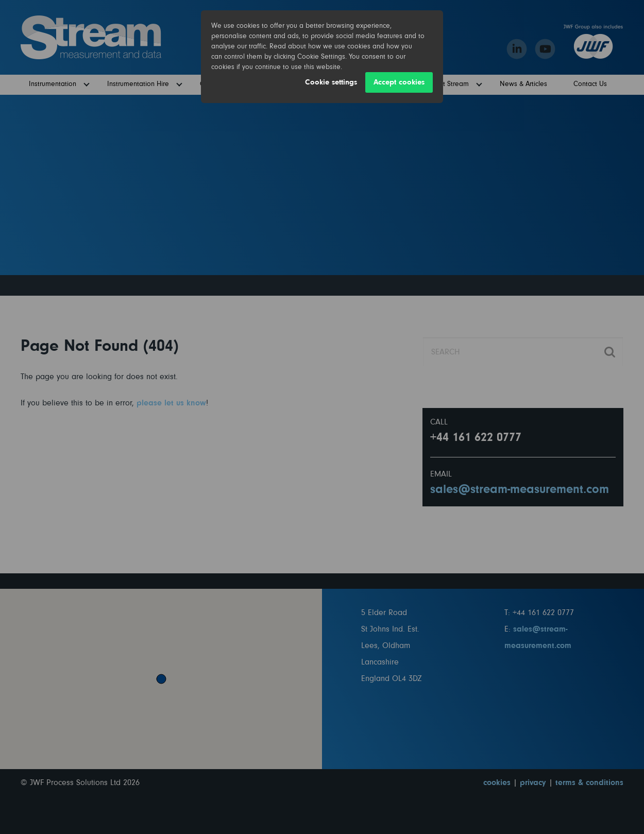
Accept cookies (399, 82)
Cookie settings (331, 82)
